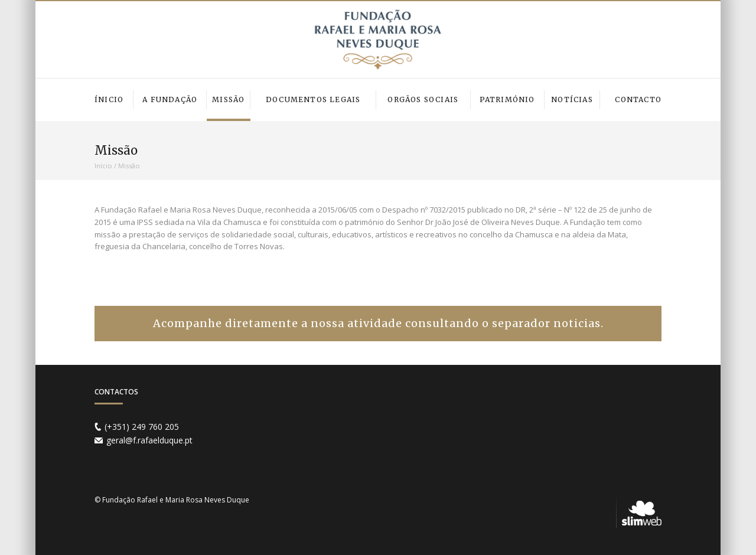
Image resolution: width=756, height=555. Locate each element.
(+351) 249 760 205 (142, 427)
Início (103, 166)
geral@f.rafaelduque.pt (149, 440)
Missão (129, 166)
